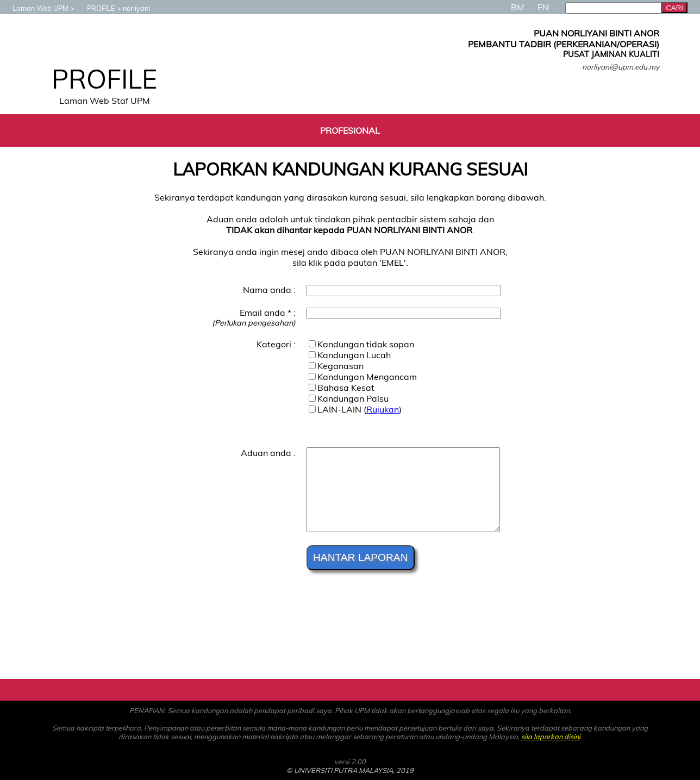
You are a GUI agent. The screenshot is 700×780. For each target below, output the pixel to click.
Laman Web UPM (35, 8)
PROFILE (96, 8)
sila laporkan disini (551, 737)
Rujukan (383, 409)
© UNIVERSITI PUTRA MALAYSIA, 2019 (350, 770)
